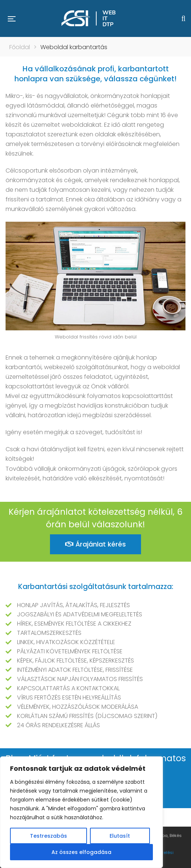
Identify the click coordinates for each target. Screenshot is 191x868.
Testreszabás (48, 836)
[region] (81, 812)
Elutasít (120, 836)
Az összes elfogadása (81, 852)
